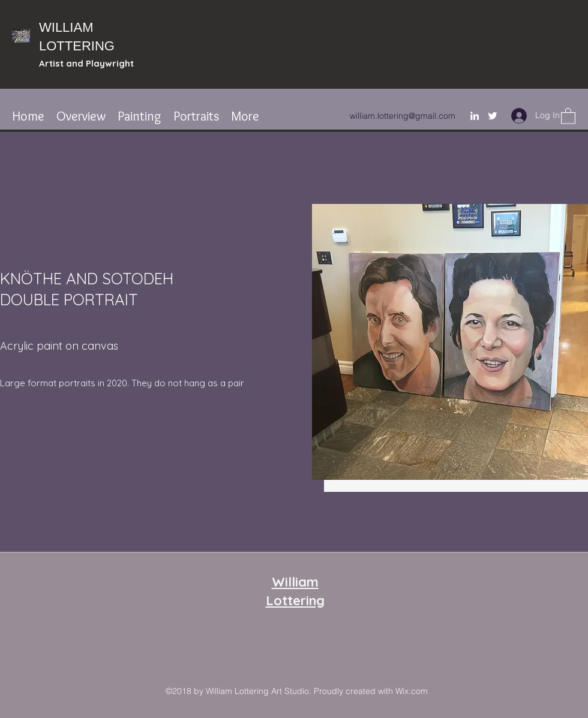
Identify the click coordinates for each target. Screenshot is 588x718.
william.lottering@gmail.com (403, 116)
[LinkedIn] (475, 116)
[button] (568, 115)
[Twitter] (493, 116)
